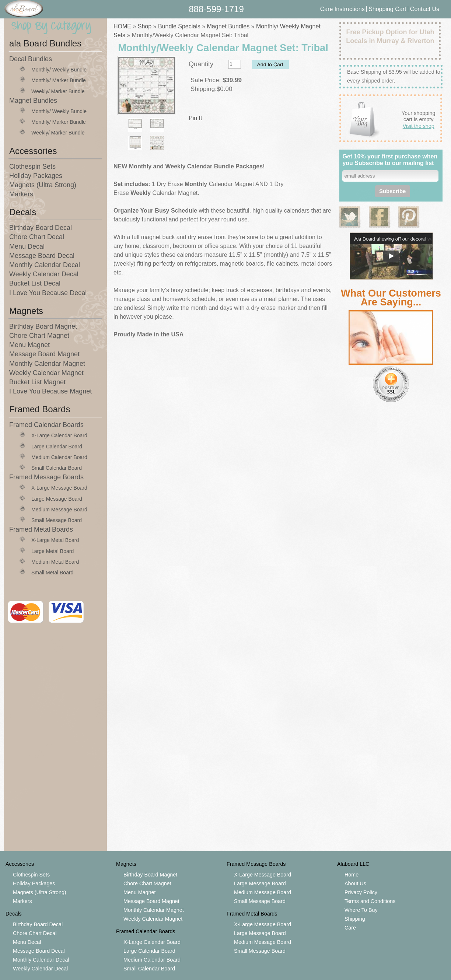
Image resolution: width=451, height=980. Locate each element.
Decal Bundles (31, 59)
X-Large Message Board (59, 488)
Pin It (195, 118)
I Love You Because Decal (48, 293)
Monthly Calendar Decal (45, 265)
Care (350, 928)
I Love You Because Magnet (50, 391)
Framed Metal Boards (41, 529)
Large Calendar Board (57, 447)
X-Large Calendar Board (59, 435)
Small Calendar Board (57, 468)
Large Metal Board (53, 551)
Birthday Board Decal (41, 228)
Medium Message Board (59, 510)
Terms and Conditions (370, 901)
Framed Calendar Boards (46, 425)
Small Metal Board (52, 573)
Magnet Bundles (33, 101)
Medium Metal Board (55, 562)
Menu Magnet (29, 345)
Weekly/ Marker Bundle (58, 91)
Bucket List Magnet (37, 382)
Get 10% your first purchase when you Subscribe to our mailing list (390, 160)
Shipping (355, 919)
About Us (355, 883)
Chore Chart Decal (37, 237)
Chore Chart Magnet (39, 336)
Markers (21, 194)
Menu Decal (27, 246)
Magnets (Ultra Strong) (43, 185)
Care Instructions (342, 9)
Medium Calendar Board (59, 457)
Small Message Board (57, 520)
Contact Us (425, 9)
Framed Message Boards (46, 477)
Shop (145, 26)
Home (352, 875)
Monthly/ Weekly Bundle (59, 70)
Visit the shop (419, 126)
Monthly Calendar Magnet (47, 364)
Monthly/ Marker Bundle (59, 80)
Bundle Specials (179, 26)
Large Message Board (57, 499)
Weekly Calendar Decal (44, 274)
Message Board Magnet (44, 354)
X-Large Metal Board (55, 540)
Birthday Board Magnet (43, 326)
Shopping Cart (388, 9)
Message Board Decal (42, 256)
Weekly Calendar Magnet (46, 373)
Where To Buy (361, 910)
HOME (122, 26)
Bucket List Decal (35, 283)
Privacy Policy (361, 892)
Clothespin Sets (32, 167)
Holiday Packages (36, 176)
